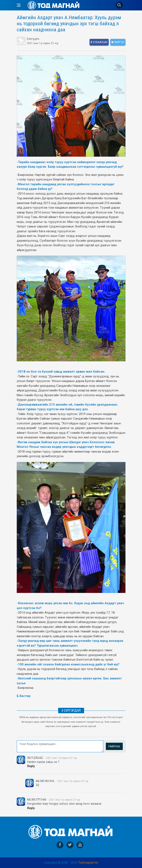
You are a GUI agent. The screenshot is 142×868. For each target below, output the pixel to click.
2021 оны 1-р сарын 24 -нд (61, 758)
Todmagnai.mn (88, 863)
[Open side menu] (19, 5)
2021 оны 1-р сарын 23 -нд (64, 800)
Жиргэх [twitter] (118, 42)
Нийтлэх (114, 746)
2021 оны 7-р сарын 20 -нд (73, 781)
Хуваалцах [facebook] (99, 42)
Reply (31, 766)
